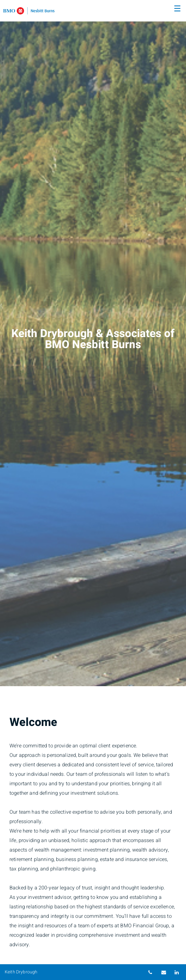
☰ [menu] (177, 9)
